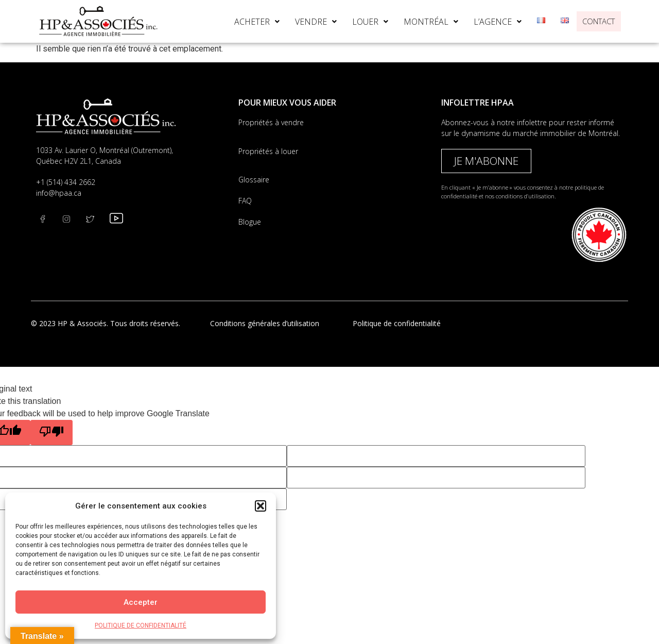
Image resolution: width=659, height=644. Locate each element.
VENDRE (302, 22)
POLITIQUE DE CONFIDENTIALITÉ (141, 625)
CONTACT (592, 21)
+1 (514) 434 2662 (66, 182)
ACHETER (243, 22)
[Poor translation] (51, 433)
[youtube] (118, 219)
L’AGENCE (484, 22)
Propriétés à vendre (271, 122)
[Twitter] (71, 219)
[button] (261, 506)
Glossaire (254, 180)
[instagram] (94, 219)
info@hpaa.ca (59, 193)
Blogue (250, 222)
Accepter (141, 602)
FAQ (245, 201)
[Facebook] (47, 219)
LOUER (356, 22)
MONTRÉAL (417, 22)
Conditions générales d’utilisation (265, 323)
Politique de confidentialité (397, 323)
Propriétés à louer (268, 151)
